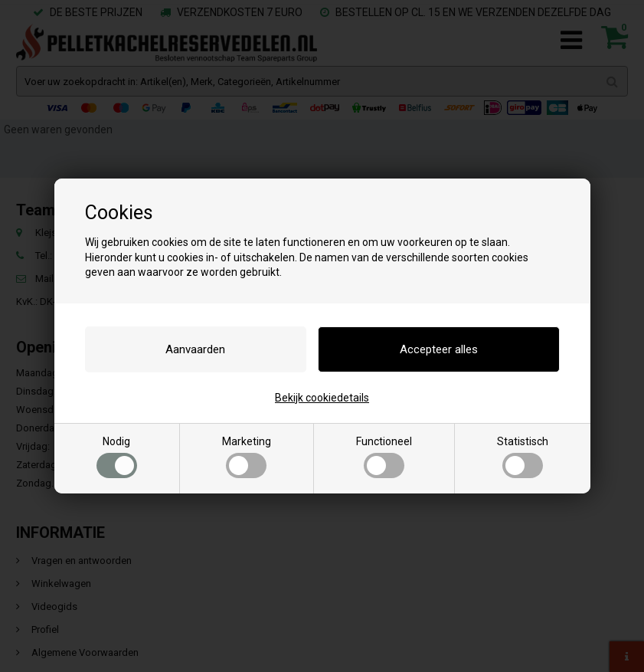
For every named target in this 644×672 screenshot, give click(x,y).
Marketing (247, 457)
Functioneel (384, 457)
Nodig (117, 457)
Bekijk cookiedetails (322, 398)
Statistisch (523, 457)
